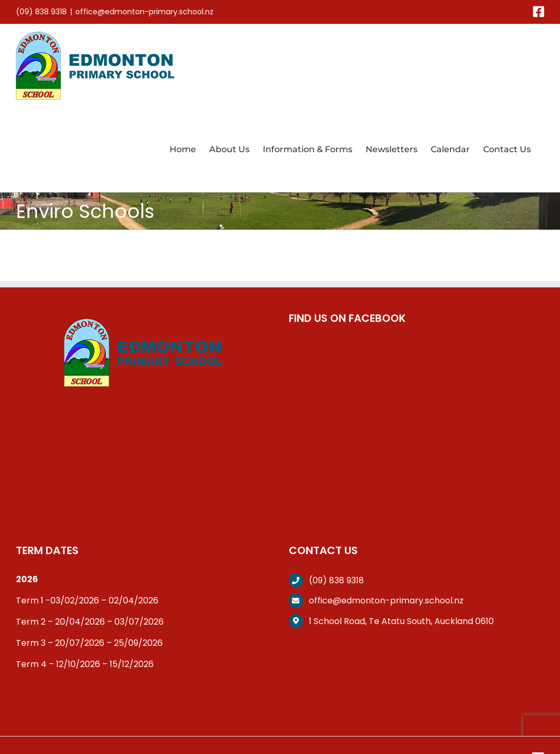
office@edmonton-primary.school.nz (144, 12)
